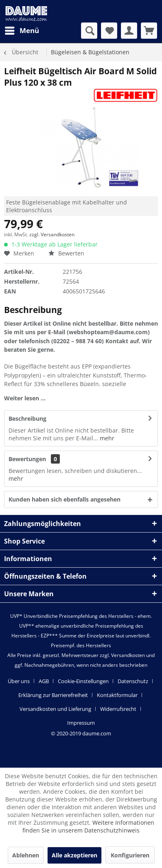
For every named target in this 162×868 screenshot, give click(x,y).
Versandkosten (128, 655)
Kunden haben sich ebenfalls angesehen (65, 499)
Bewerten (66, 253)
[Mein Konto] (129, 31)
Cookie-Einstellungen (83, 681)
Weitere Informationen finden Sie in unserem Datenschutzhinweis (88, 826)
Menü (22, 30)
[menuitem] (22, 31)
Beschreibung (27, 418)
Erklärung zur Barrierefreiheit (53, 695)
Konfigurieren (130, 855)
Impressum (81, 723)
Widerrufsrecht (118, 709)
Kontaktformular (117, 695)
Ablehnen (26, 855)
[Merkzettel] (109, 31)
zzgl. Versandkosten (52, 234)
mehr (106, 438)
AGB (44, 681)
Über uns (19, 681)
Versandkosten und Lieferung (55, 709)
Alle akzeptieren (74, 855)
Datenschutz (133, 681)
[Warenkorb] (149, 31)
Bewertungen (27, 459)
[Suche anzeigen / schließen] (89, 31)
